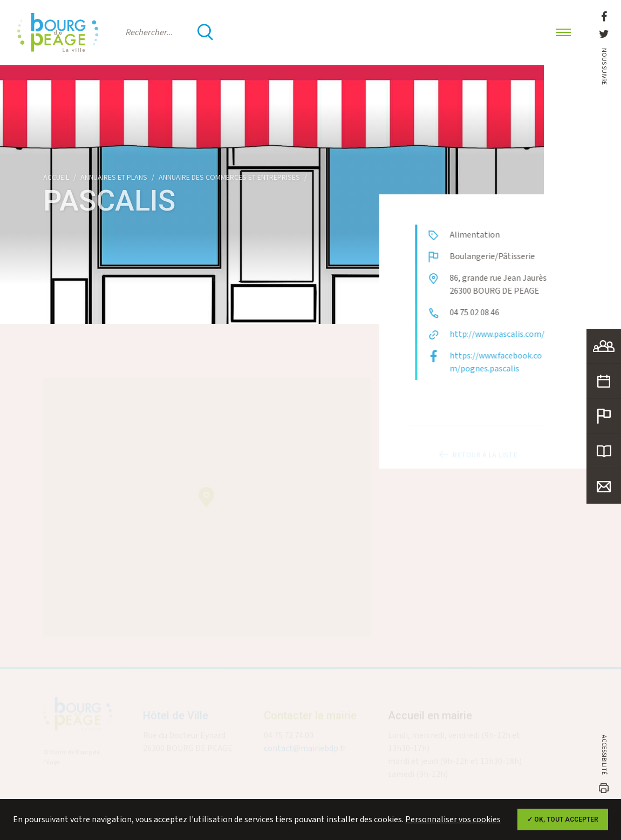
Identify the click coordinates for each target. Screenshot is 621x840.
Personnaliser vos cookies (453, 820)
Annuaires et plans (114, 178)
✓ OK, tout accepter (563, 819)
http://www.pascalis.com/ (505, 334)
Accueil (56, 178)
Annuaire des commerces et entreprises (229, 178)
